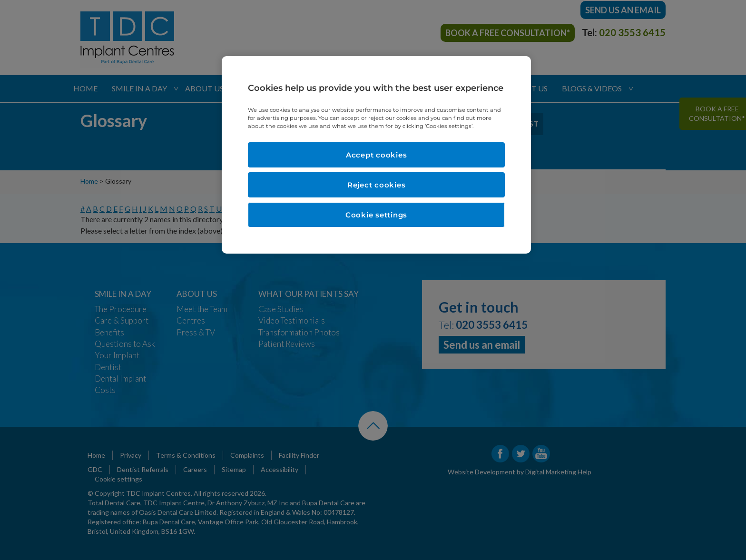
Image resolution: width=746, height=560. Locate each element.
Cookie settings (376, 215)
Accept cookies (377, 155)
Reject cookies (377, 185)
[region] (376, 155)
